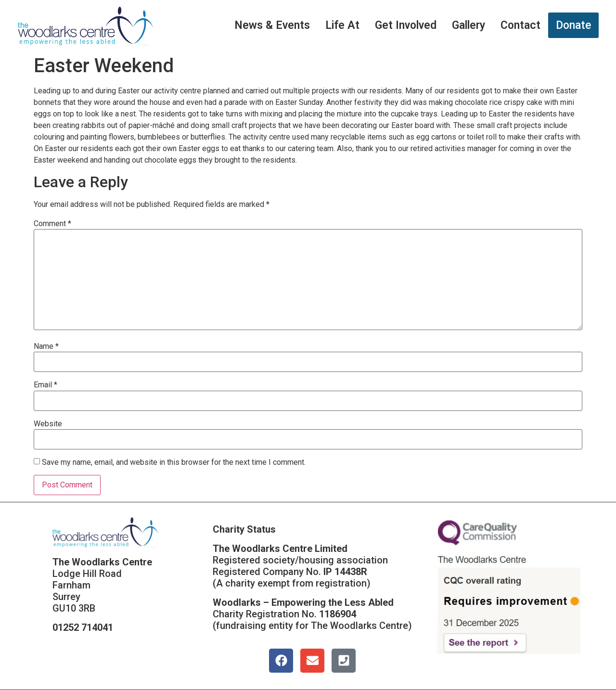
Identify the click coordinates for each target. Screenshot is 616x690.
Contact (520, 25)
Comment (52, 224)
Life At (342, 25)
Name (46, 346)
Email (45, 385)
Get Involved (406, 25)
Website (48, 424)
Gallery (468, 25)
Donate (573, 25)
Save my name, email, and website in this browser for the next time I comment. (174, 462)
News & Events (272, 25)
